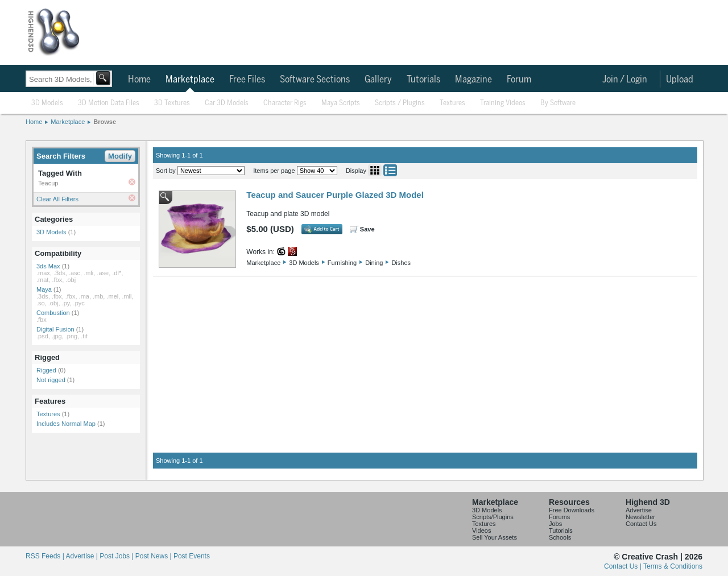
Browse (105, 122)
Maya (44, 289)
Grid (375, 170)
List (390, 170)
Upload (680, 80)
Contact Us (641, 524)
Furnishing (342, 263)
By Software (558, 103)
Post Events (192, 556)
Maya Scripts (341, 103)
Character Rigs (285, 103)
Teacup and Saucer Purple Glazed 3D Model (335, 195)
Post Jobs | (117, 556)
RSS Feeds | (45, 556)
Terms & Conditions (673, 566)
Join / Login (625, 80)
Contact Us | (624, 566)
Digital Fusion (55, 329)
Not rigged (51, 380)
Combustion (53, 313)
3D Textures (172, 103)
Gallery (378, 80)
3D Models (47, 103)
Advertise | (82, 556)
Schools (560, 537)
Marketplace (190, 80)
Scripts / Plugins (400, 103)
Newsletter (640, 517)
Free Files (247, 80)
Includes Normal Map (66, 424)
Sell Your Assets (495, 537)
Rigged (46, 370)
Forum (519, 80)
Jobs (555, 524)
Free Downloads (572, 510)
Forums (559, 517)
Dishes (401, 263)
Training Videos (503, 103)
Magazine (473, 80)
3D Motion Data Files (109, 103)
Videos (481, 531)
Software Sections (315, 80)
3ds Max (48, 266)
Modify (120, 156)
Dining (374, 263)
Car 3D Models (227, 103)
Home (139, 80)
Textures (452, 103)
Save (367, 229)
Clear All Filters (57, 199)
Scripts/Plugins (493, 517)
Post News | (154, 556)
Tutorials (423, 80)
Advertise (639, 510)
